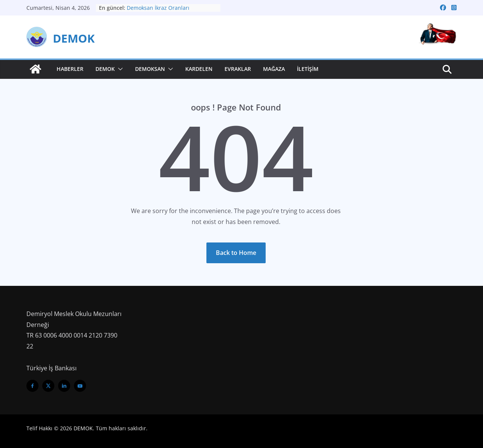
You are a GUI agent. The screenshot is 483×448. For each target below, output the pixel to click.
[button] (119, 69)
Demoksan (150, 69)
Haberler (70, 69)
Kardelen (199, 69)
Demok (105, 69)
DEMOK (74, 38)
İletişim (308, 69)
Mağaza (274, 69)
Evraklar (238, 69)
